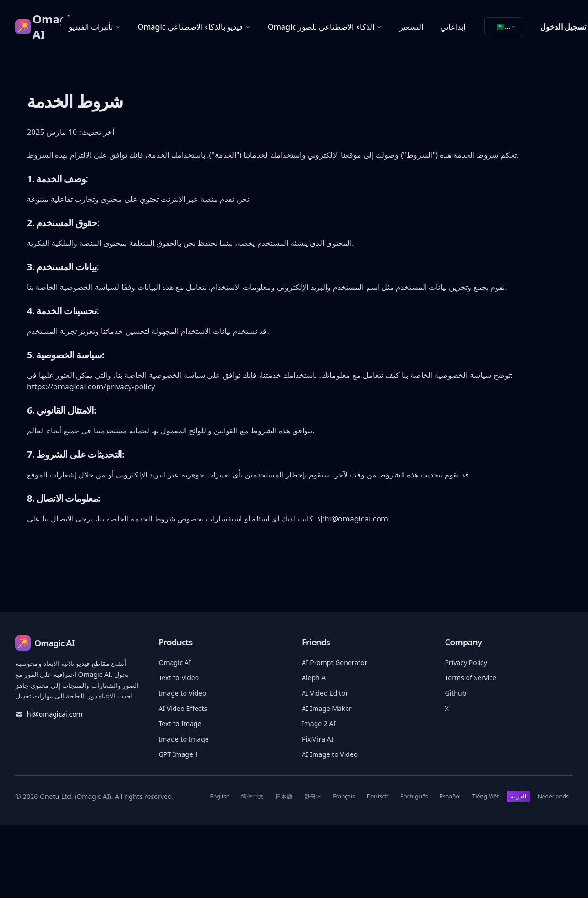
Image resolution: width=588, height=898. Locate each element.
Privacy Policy (466, 662)
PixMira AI (318, 739)
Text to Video (179, 678)
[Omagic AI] (38, 27)
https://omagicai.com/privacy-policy (91, 387)
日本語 (284, 796)
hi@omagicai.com (356, 519)
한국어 (313, 796)
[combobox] (504, 27)
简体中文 (252, 796)
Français (344, 796)
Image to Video (183, 693)
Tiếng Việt (486, 796)
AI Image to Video (330, 754)
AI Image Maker (327, 708)
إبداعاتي (453, 27)
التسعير (411, 27)
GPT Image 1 (179, 754)
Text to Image (180, 724)
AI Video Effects (183, 708)
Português (414, 796)
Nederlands (553, 796)
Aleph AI (315, 678)
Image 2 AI (319, 724)
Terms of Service (471, 678)
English (220, 796)
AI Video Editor (325, 693)
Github (456, 693)
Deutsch (378, 796)
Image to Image (184, 739)
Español (450, 796)
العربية (518, 796)
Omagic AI (175, 662)
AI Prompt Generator (334, 662)
